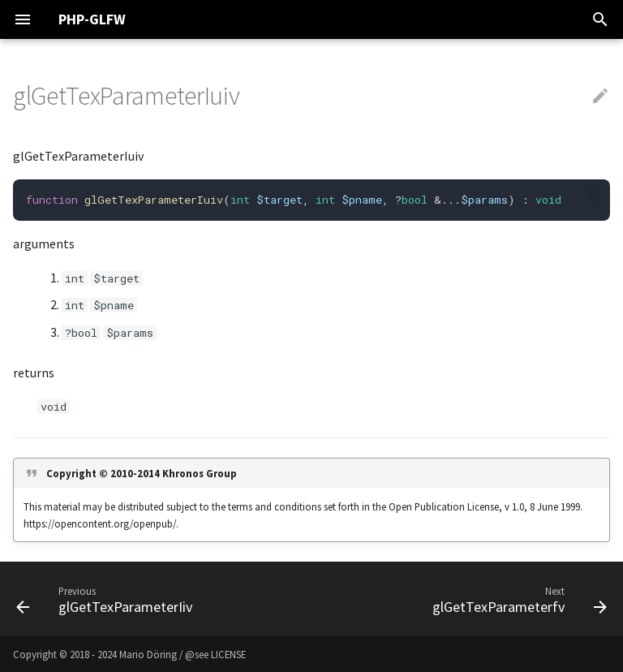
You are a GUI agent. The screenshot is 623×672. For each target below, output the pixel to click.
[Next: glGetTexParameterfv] (517, 599)
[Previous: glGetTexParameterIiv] (107, 599)
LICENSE (228, 654)
